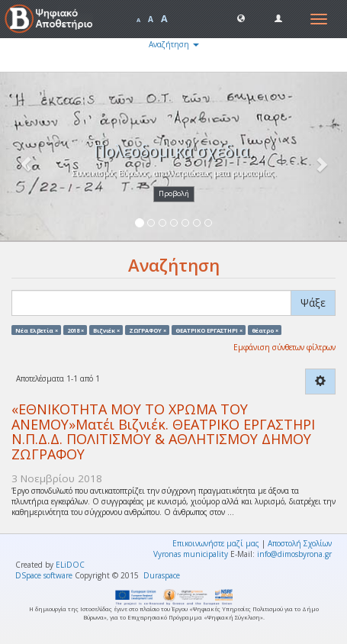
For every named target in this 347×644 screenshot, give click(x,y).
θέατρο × (265, 330)
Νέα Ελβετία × (37, 330)
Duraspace (162, 575)
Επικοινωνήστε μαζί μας (216, 543)
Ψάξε (313, 303)
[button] (241, 18)
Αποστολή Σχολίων (300, 543)
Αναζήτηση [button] (174, 44)
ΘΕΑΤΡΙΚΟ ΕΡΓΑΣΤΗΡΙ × (209, 330)
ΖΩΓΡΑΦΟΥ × (148, 330)
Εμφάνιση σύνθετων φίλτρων (284, 347)
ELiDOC (70, 565)
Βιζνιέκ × (106, 330)
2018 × (76, 330)
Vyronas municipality (191, 554)
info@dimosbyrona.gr (294, 554)
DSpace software (44, 575)
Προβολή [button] (174, 193)
